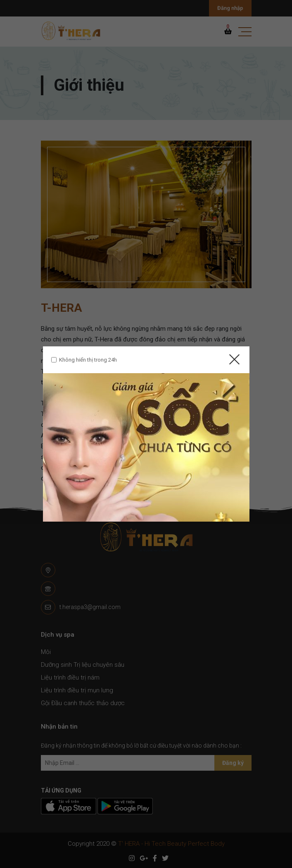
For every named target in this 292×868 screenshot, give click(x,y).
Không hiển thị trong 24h (88, 360)
